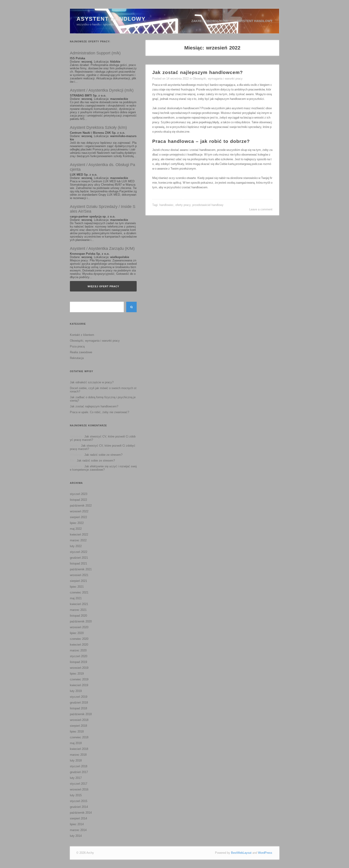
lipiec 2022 (77, 523)
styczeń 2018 (79, 766)
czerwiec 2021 (79, 592)
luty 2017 (76, 778)
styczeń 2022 (79, 552)
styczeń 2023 (79, 494)
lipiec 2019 (77, 674)
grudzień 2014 (79, 807)
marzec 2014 (78, 830)
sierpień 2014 (78, 818)
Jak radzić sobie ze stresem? (103, 455)
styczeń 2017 (79, 784)
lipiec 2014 (77, 824)
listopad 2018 (78, 708)
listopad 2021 (78, 563)
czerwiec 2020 (79, 639)
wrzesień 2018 (79, 720)
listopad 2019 (78, 662)
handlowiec (166, 205)
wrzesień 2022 (79, 511)
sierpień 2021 (78, 581)
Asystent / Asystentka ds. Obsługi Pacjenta (102, 167)
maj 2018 (76, 743)
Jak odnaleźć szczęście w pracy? (92, 382)
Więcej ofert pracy (103, 286)
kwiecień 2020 (79, 645)
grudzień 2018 (79, 703)
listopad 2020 (78, 616)
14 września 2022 (178, 79)
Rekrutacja (77, 358)
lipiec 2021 (77, 587)
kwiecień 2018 (79, 749)
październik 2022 (81, 506)
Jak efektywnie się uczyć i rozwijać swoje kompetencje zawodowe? (103, 468)
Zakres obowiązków (210, 21)
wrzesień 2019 (79, 668)
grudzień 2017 (79, 772)
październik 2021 (81, 569)
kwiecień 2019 (79, 685)
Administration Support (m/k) (95, 53)
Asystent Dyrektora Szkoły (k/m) (98, 127)
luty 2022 (76, 546)
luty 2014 (76, 836)
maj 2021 (76, 598)
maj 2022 (76, 529)
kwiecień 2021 (79, 604)
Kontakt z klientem (82, 335)
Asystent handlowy (255, 21)
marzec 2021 (78, 610)
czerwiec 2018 (79, 737)
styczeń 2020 (79, 656)
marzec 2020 (78, 650)
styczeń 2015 (79, 801)
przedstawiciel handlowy (208, 205)
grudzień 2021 (79, 558)
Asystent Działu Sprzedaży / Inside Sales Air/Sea (103, 209)
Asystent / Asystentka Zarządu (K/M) (102, 248)
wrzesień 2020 (79, 627)
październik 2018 (81, 714)
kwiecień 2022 (79, 535)
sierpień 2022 (78, 517)
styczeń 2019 (79, 697)
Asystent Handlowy (111, 19)
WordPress (265, 853)
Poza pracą (77, 346)
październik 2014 (81, 813)
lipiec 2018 (77, 732)
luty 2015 (76, 795)
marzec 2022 (78, 540)
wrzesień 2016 (79, 789)
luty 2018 (76, 760)
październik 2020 (81, 621)
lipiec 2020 (77, 633)
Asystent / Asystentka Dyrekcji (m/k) (102, 90)
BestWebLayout (241, 853)
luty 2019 (76, 691)
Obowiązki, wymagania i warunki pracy (95, 341)
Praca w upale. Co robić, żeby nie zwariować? (99, 412)
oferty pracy (183, 205)
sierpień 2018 (78, 726)
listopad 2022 (78, 500)
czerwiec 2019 (79, 679)
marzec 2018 (78, 755)
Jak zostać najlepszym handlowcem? (94, 406)
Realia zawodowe (81, 352)
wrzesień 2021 (79, 575)
